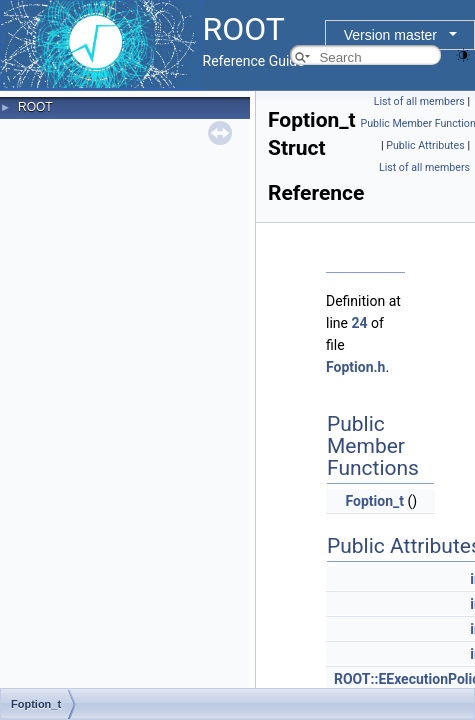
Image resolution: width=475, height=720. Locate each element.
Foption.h (355, 367)
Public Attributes (425, 145)
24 (359, 323)
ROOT (35, 107)
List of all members (419, 101)
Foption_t (374, 501)
